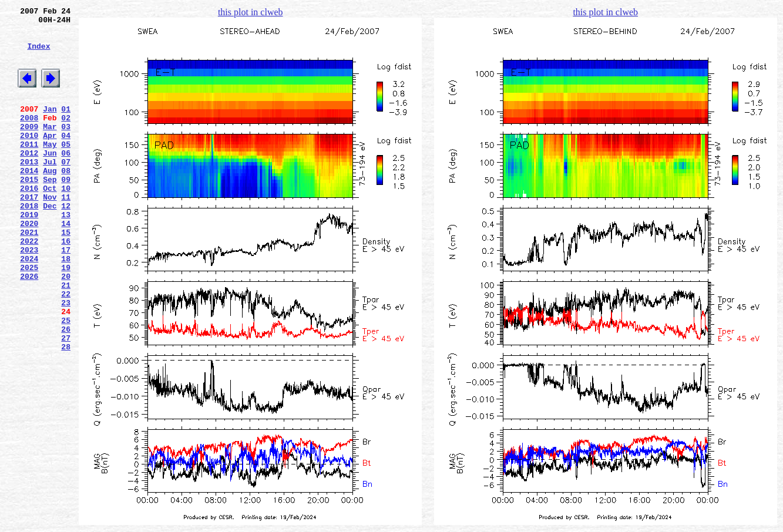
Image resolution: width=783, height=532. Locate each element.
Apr (50, 158)
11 (66, 232)
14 (66, 264)
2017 (29, 232)
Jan (50, 126)
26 (66, 390)
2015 (29, 211)
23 (66, 359)
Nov (50, 232)
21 (66, 338)
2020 (29, 264)
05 (66, 169)
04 (66, 158)
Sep (50, 211)
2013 (29, 190)
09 (66, 211)
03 (66, 147)
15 (66, 274)
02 (66, 137)
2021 (29, 274)
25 (66, 380)
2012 (29, 179)
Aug (50, 200)
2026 (29, 327)
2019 (29, 253)
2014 (29, 200)
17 (66, 295)
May (50, 169)
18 (66, 306)
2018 (29, 243)
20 (66, 327)
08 (66, 200)
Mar (50, 147)
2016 (29, 221)
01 (66, 126)
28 (66, 412)
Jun (50, 179)
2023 (29, 295)
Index (38, 55)
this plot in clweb (251, 12)
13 (66, 253)
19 (66, 316)
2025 (29, 316)
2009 (29, 147)
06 (66, 179)
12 (66, 243)
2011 (29, 169)
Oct (50, 221)
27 (66, 401)
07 (66, 190)
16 (66, 285)
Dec (50, 243)
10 (66, 221)
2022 (29, 285)
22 (66, 348)
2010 (29, 158)
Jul (50, 190)
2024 (29, 306)
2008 (29, 137)
